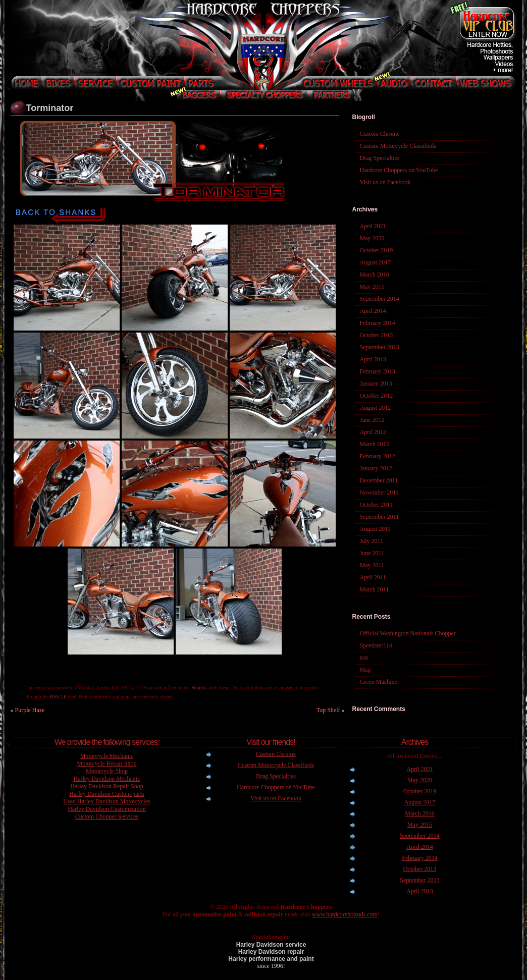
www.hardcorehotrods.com (345, 914)
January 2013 (376, 384)
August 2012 (376, 408)
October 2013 (377, 335)
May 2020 (372, 238)
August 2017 (376, 262)
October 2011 (376, 505)
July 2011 (372, 541)
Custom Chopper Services (107, 816)
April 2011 (373, 577)
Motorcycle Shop (107, 771)
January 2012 (376, 468)
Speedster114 (376, 645)
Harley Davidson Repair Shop (107, 786)
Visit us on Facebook (385, 182)
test (364, 658)
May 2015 (372, 287)
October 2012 (377, 396)
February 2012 (378, 456)
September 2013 (380, 347)
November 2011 (379, 493)
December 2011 (379, 480)
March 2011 (375, 589)
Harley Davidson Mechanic (107, 779)
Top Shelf (328, 710)
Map (365, 670)
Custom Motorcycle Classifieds (398, 146)
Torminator (50, 108)
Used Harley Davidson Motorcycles (107, 801)
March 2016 (375, 275)
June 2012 (372, 420)
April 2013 (373, 359)
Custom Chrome (380, 134)
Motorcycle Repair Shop (107, 764)
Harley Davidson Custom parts (107, 794)
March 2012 (375, 444)
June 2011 (372, 553)
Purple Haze (30, 710)
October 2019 (377, 250)
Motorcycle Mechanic (107, 756)
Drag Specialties (380, 158)
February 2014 (378, 323)
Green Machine (379, 682)
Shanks (199, 688)
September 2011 (380, 517)
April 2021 (373, 226)
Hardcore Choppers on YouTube (399, 170)
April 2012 (373, 432)
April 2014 (373, 311)
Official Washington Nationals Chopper (408, 633)
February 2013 (378, 371)
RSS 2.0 (58, 697)
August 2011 (375, 529)
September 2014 (380, 299)
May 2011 (372, 565)
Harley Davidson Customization (107, 809)
